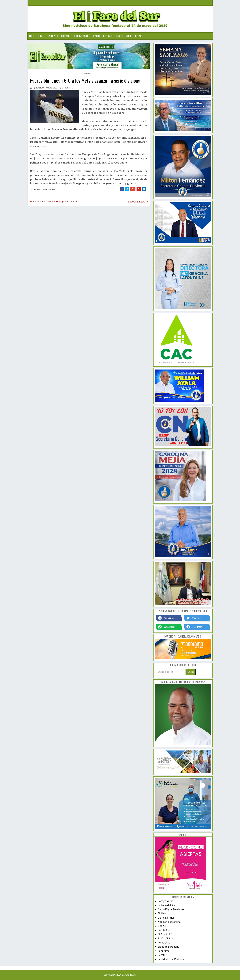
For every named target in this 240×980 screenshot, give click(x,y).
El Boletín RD (165, 934)
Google (162, 926)
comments (67, 88)
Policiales (108, 36)
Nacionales (53, 36)
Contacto (139, 36)
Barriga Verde (166, 901)
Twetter (193, 618)
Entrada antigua (137, 202)
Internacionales (82, 36)
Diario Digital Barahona (171, 909)
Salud (129, 36)
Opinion (119, 36)
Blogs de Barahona (169, 947)
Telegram (194, 627)
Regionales (66, 36)
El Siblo (162, 913)
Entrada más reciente (45, 202)
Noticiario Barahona (169, 922)
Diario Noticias (166, 918)
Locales (41, 36)
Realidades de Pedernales (172, 959)
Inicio (32, 36)
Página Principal (68, 202)
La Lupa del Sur (167, 905)
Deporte (96, 36)
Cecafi (161, 955)
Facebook (166, 618)
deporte (90, 73)
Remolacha (164, 943)
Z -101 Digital (165, 938)
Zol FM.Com (165, 930)
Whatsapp (166, 627)
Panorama (164, 951)
